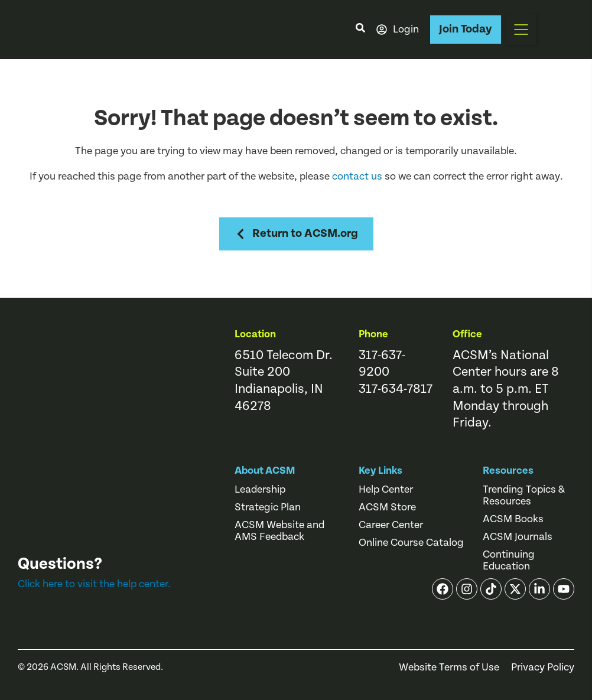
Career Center (391, 525)
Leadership (260, 490)
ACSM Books (513, 519)
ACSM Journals (518, 537)
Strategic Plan (268, 507)
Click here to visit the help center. (94, 584)
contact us (357, 176)
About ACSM (265, 471)
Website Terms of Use (449, 668)
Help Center (386, 490)
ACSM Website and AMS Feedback (279, 531)
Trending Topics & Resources (524, 496)
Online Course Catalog (411, 543)
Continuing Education (509, 561)
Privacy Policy (543, 668)
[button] (521, 30)
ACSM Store (387, 507)
